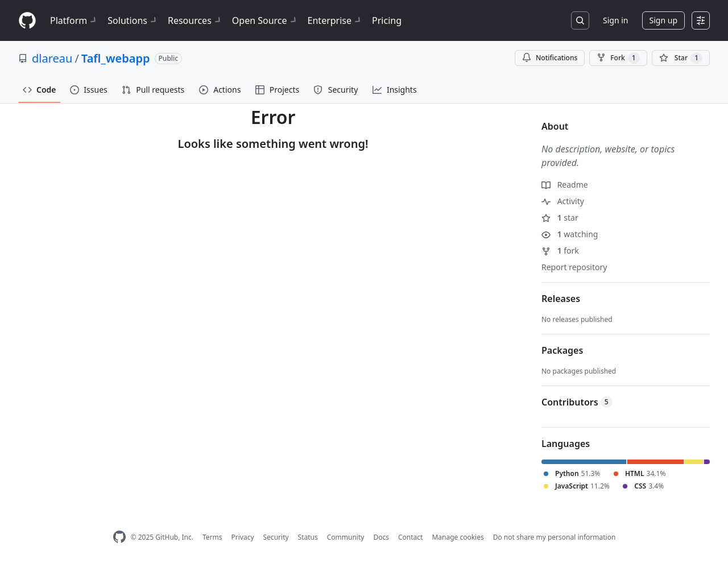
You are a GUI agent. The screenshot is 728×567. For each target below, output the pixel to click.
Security (276, 537)
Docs (381, 537)
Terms (212, 537)
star (560, 218)
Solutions (133, 20)
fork (560, 251)
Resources (195, 20)
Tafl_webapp (116, 58)
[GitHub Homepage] (119, 537)
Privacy (243, 537)
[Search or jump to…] (580, 20)
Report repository (574, 267)
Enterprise (335, 20)
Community (346, 537)
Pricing (387, 20)
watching (570, 234)
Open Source (265, 20)
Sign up (663, 20)
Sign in (615, 20)
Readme (565, 185)
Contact (410, 537)
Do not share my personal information (555, 537)
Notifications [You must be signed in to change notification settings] (550, 58)
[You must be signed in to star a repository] (681, 58)
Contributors (577, 402)
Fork (618, 58)
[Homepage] (27, 21)
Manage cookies (458, 537)
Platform (74, 20)
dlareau (52, 58)
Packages (562, 350)
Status (308, 537)
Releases (561, 299)
